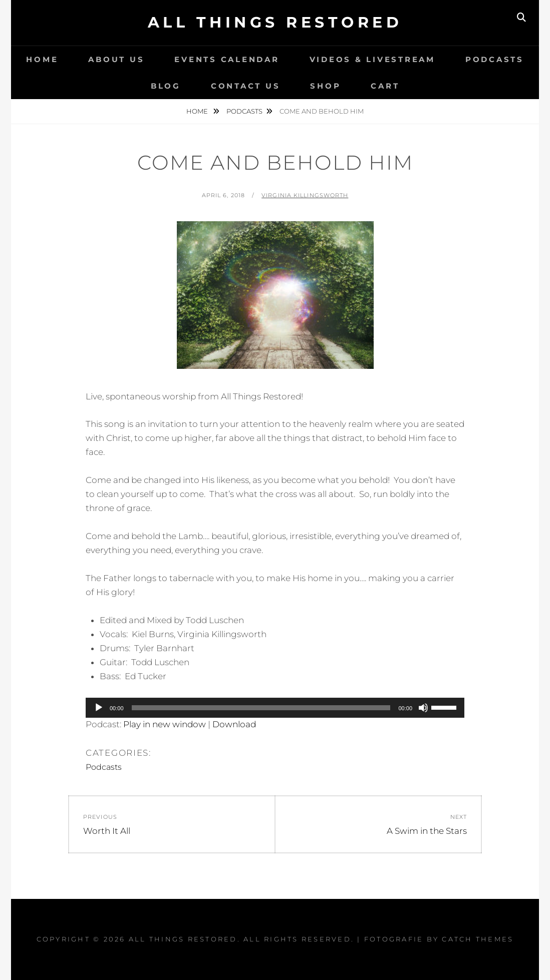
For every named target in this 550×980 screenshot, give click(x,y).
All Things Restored (275, 22)
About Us (116, 59)
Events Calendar (227, 59)
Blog (166, 86)
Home (42, 59)
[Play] (99, 708)
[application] (275, 708)
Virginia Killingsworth (305, 195)
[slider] (261, 708)
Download (234, 724)
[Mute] (423, 708)
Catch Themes (478, 939)
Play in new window (165, 724)
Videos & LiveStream (372, 59)
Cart (385, 86)
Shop (325, 86)
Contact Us (246, 86)
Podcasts (495, 59)
